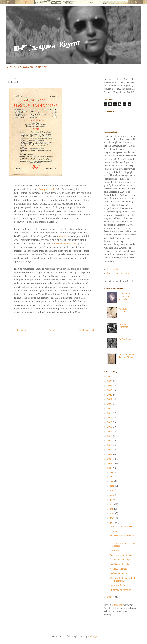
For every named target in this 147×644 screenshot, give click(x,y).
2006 (110, 468)
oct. (112, 481)
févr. (113, 518)
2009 (110, 454)
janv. (113, 522)
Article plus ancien (87, 330)
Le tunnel (114, 531)
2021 (110, 399)
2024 (110, 386)
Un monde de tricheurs (120, 590)
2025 (110, 381)
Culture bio (115, 550)
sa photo (64, 236)
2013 (110, 436)
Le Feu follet (125, 339)
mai (112, 504)
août (112, 490)
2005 (110, 597)
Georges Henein (47, 189)
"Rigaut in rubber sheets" (121, 527)
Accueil (52, 330)
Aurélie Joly (117, 605)
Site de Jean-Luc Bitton (118, 273)
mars (113, 513)
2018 (110, 413)
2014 (110, 431)
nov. (112, 477)
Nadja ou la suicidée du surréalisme (124, 296)
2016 (110, 422)
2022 (110, 395)
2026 (110, 376)
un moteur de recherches (65, 243)
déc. (112, 472)
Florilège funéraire (118, 569)
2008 (110, 459)
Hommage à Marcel (119, 585)
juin (112, 499)
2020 (110, 404)
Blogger (94, 636)
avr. (112, 509)
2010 (110, 450)
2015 (110, 427)
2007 (110, 463)
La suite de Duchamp (120, 560)
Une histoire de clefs (119, 564)
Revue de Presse (114, 269)
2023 (110, 390)
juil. (112, 495)
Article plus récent (18, 330)
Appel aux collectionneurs (122, 555)
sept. (113, 486)
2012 (110, 441)
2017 (110, 418)
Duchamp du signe (118, 573)
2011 (110, 445)
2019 (110, 409)
